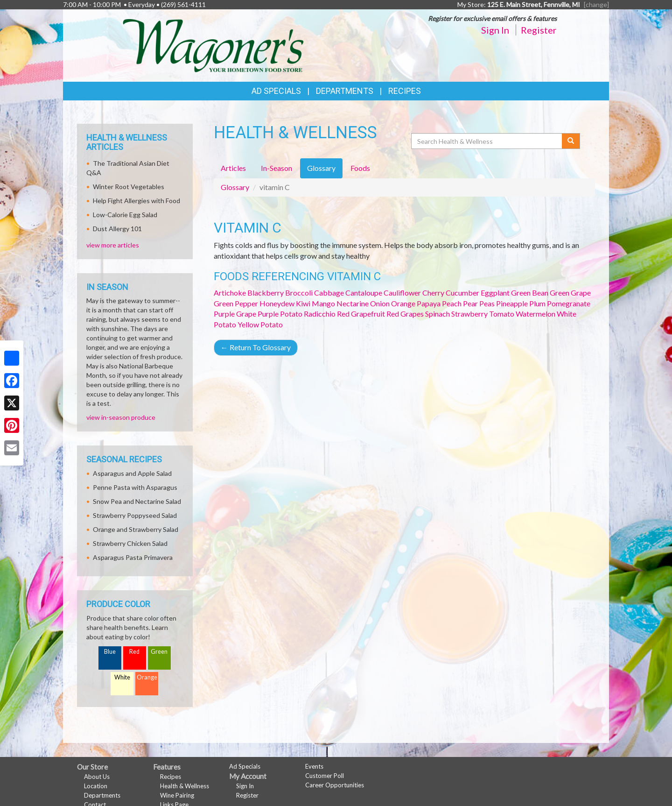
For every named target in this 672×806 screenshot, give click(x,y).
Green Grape (570, 293)
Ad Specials (276, 91)
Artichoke (230, 293)
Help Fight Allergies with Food (136, 201)
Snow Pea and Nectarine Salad (137, 501)
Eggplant (495, 293)
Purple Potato (280, 314)
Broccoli (299, 293)
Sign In (495, 30)
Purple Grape (235, 314)
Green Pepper (236, 303)
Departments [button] (345, 91)
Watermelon (535, 314)
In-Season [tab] (276, 168)
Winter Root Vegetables (129, 187)
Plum (537, 303)
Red (134, 652)
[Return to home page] (213, 45)
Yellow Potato (260, 324)
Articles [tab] (233, 168)
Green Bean (530, 293)
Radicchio (320, 314)
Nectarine (353, 303)
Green (159, 652)
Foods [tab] (360, 168)
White (122, 677)
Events (314, 766)
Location (96, 786)
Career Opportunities (335, 785)
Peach (452, 303)
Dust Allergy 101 (117, 229)
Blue (110, 652)
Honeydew (277, 303)
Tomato (502, 314)
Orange (403, 303)
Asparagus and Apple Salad (132, 473)
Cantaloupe (364, 293)
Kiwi (303, 303)
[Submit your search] (571, 141)
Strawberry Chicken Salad (130, 543)
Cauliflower (402, 293)
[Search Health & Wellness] (487, 141)
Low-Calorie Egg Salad (125, 215)
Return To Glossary (256, 347)
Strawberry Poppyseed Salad (135, 515)
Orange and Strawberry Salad (136, 529)
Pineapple (512, 303)
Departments (102, 795)
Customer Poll (325, 776)
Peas (487, 303)
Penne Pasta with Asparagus (135, 487)
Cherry (433, 293)
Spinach (437, 314)
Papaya (429, 303)
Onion (380, 303)
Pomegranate (569, 303)
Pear (470, 303)
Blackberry (266, 293)
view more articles (113, 245)
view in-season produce (121, 417)
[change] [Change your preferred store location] (596, 4)
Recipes (405, 91)
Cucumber (462, 293)
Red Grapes (405, 314)
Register (539, 30)
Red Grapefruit (361, 314)
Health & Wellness (185, 786)
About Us (97, 777)
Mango (323, 303)
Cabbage (329, 293)
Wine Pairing (177, 795)
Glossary (235, 187)
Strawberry (469, 314)
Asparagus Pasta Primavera (133, 557)
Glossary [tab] (321, 168)
